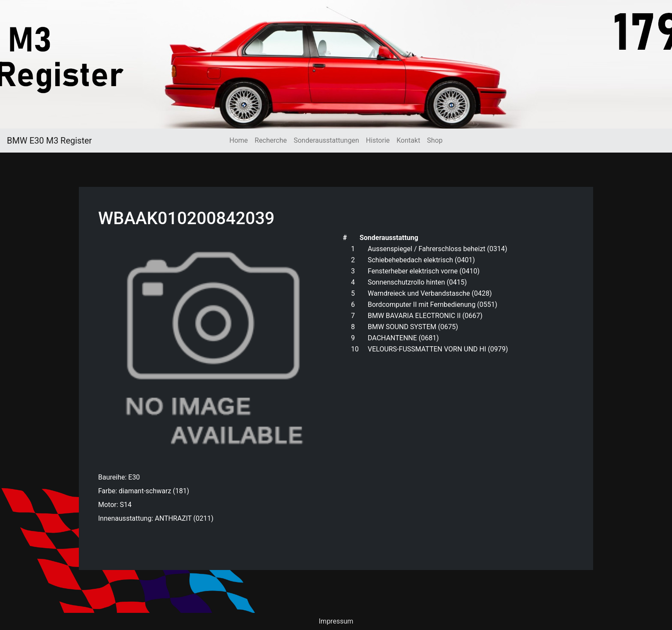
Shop (435, 140)
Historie (378, 140)
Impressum (336, 621)
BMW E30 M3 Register (49, 141)
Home (238, 140)
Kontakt (408, 140)
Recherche (271, 140)
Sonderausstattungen (326, 140)
